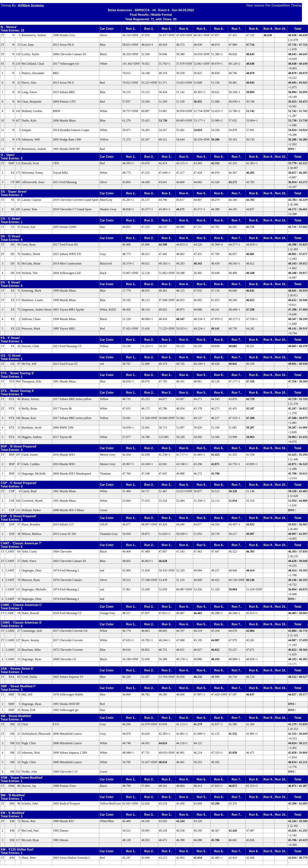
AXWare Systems (31, 5)
